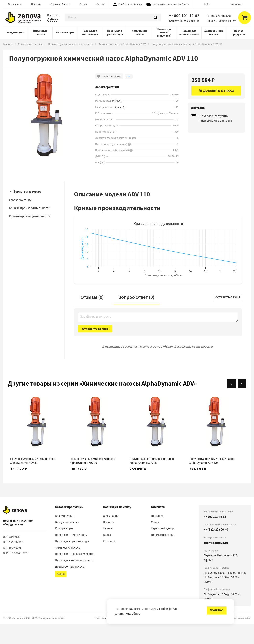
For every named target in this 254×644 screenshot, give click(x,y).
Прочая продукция (239, 32)
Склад (155, 542)
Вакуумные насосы (40, 32)
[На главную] (15, 530)
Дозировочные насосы (214, 32)
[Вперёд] (242, 403)
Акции (83, 4)
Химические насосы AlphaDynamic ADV (122, 44)
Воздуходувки (15, 32)
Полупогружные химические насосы (70, 44)
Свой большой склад (130, 4)
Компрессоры (65, 32)
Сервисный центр (60, 4)
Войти (207, 4)
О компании (15, 4)
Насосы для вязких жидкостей (164, 32)
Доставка (157, 536)
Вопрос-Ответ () (136, 317)
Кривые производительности (30, 208)
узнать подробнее (127, 614)
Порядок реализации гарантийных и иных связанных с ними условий (180, 638)
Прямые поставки (163, 555)
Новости (36, 4)
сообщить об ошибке (239, 638)
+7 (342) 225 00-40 (216, 549)
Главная (8, 44)
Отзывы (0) (92, 317)
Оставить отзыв (228, 317)
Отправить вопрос (95, 349)
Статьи (100, 4)
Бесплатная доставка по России (171, 4)
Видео (107, 555)
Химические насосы (140, 32)
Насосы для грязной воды (115, 32)
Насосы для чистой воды (90, 32)
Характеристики (20, 200)
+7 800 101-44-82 (184, 16)
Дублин (53, 19)
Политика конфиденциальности (114, 638)
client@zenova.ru (216, 563)
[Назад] (232, 403)
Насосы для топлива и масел (189, 32)
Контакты (236, 4)
